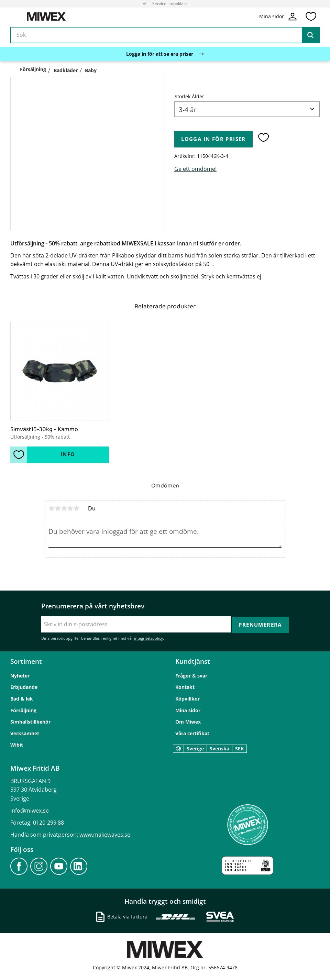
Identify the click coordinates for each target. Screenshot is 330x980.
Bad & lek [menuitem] (22, 698)
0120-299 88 (48, 823)
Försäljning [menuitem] (23, 710)
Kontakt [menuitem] (185, 687)
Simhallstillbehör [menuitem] (30, 722)
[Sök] (310, 36)
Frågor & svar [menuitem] (191, 675)
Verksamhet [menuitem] (25, 733)
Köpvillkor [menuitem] (188, 698)
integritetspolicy (148, 638)
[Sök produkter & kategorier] (165, 36)
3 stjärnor (64, 508)
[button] (311, 17)
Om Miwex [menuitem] (188, 722)
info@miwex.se (30, 810)
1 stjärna (52, 508)
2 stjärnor (58, 508)
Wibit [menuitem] (17, 745)
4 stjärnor (70, 508)
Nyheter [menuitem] (20, 675)
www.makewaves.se (105, 835)
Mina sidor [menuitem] (188, 710)
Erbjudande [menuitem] (24, 687)
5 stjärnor (76, 508)
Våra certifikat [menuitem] (192, 733)
